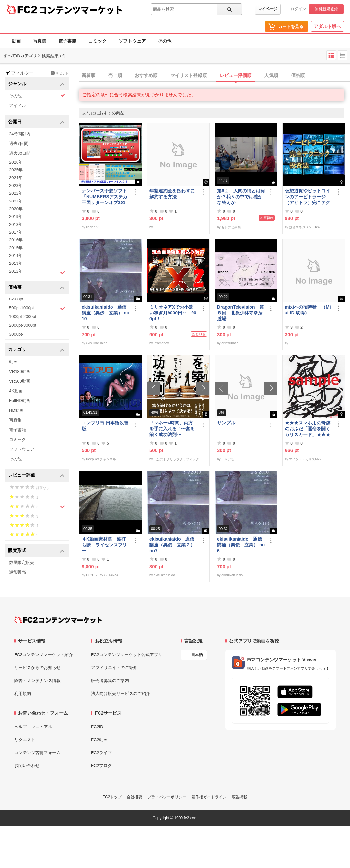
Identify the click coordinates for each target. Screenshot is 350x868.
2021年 (16, 201)
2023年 (16, 185)
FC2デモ (228, 459)
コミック (98, 41)
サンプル (226, 423)
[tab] (215, 76)
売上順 (115, 75)
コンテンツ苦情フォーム (37, 753)
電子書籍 (67, 41)
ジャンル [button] (36, 84)
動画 (16, 41)
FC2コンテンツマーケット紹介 (44, 655)
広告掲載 (239, 797)
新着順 (88, 75)
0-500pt (16, 299)
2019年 (16, 217)
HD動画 (16, 410)
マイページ (268, 9)
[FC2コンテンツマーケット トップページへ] (58, 620)
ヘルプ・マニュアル (33, 727)
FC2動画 (99, 740)
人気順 (271, 75)
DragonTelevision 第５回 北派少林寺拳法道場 (240, 313)
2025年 (16, 170)
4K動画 (16, 391)
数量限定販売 (22, 562)
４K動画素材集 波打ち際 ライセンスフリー (104, 545)
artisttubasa (230, 343)
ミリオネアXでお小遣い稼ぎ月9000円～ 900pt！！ (173, 313)
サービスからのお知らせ (37, 668)
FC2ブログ (101, 766)
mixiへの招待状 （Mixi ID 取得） (308, 310)
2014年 (16, 256)
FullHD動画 (20, 401)
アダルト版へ (327, 26)
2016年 (16, 240)
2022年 (16, 193)
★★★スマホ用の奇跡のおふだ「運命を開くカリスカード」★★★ (308, 429)
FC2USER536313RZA (102, 575)
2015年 (16, 248)
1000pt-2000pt (23, 317)
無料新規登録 (326, 9)
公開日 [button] (36, 122)
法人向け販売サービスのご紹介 (121, 694)
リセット (59, 73)
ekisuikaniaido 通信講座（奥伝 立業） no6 (241, 545)
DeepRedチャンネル (101, 459)
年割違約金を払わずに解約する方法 (172, 194)
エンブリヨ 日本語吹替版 (105, 426)
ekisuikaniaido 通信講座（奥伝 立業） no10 (105, 313)
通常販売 (17, 572)
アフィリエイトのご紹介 (114, 668)
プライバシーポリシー (167, 797)
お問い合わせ (27, 766)
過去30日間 (20, 153)
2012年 (37, 272)
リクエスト (25, 740)
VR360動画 (20, 381)
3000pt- (16, 334)
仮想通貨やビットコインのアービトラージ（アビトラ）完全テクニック (308, 197)
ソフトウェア (132, 41)
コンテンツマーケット (81, 10)
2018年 (16, 224)
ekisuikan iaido (97, 343)
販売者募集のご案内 (110, 681)
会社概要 (134, 797)
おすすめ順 (146, 75)
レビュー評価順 (236, 75)
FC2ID (97, 727)
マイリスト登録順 (189, 75)
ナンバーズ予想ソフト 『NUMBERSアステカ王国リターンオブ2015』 (106, 197)
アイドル (17, 106)
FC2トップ (112, 797)
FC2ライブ (101, 753)
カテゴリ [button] (36, 350)
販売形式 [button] (36, 551)
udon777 (92, 227)
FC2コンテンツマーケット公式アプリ (127, 655)
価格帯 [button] (36, 288)
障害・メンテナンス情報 (37, 681)
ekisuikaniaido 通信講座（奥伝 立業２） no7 (172, 545)
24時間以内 (20, 134)
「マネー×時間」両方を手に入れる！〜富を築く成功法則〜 (172, 429)
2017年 (16, 232)
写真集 (40, 41)
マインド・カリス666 (305, 459)
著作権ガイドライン (209, 797)
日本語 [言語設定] (197, 655)
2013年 (16, 263)
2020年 (16, 209)
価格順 (298, 75)
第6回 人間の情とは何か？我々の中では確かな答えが (241, 197)
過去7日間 (19, 144)
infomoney (161, 343)
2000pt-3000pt (23, 325)
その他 (165, 41)
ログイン (298, 9)
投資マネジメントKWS (306, 227)
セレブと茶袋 (231, 227)
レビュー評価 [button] (36, 476)
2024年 (16, 178)
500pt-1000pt (37, 308)
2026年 (16, 162)
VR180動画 (20, 371)
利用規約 (23, 694)
